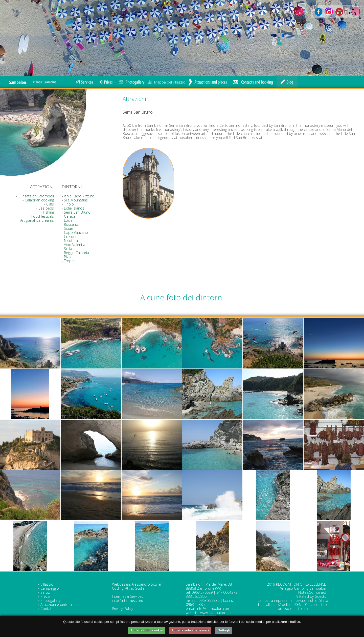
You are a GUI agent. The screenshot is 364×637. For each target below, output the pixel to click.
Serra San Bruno (77, 212)
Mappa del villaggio (166, 82)
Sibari (69, 228)
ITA (351, 9)
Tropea (70, 261)
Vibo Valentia (75, 245)
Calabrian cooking (39, 200)
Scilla (68, 249)
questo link (299, 609)
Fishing (48, 212)
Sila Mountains (76, 200)
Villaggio (47, 584)
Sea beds (46, 208)
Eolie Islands (74, 208)
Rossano (71, 224)
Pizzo (68, 257)
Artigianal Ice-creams (37, 220)
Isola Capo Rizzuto (79, 196)
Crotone (71, 237)
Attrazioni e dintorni (56, 604)
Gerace (70, 216)
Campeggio (50, 588)
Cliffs (50, 204)
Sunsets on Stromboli (36, 196)
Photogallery (50, 600)
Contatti (47, 609)
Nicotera (71, 241)
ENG (352, 14)
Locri (68, 220)
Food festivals (43, 216)
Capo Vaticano (76, 232)
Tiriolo (69, 204)
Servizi (45, 592)
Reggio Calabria (76, 253)
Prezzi (45, 596)
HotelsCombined (312, 592)
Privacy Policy (122, 609)
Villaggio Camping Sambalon (303, 588)
